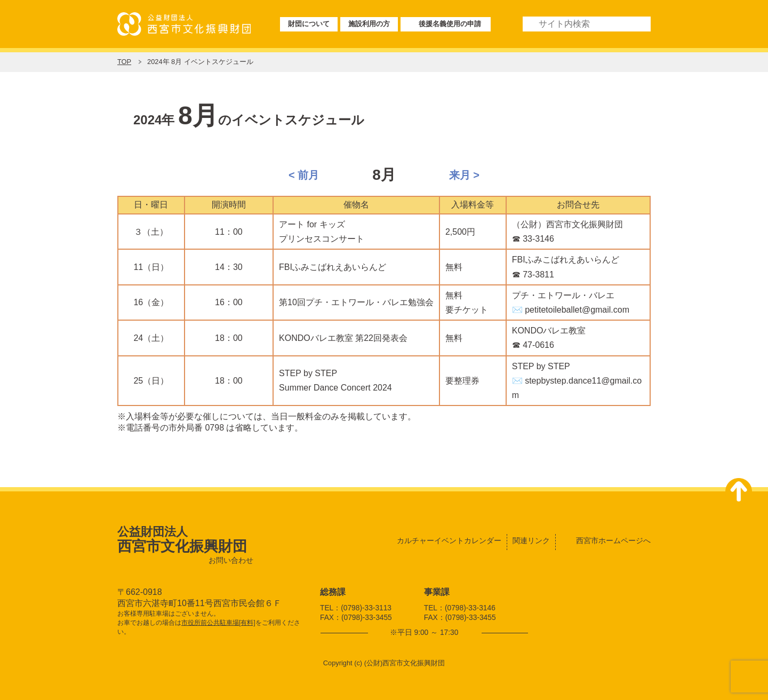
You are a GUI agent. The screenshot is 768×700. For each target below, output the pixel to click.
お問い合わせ (231, 560)
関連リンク (531, 540)
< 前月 (304, 175)
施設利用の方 (369, 24)
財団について (309, 24)
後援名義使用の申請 (450, 24)
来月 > (464, 175)
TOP (124, 62)
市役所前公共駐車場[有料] (218, 623)
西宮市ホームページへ (613, 540)
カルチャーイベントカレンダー (449, 540)
